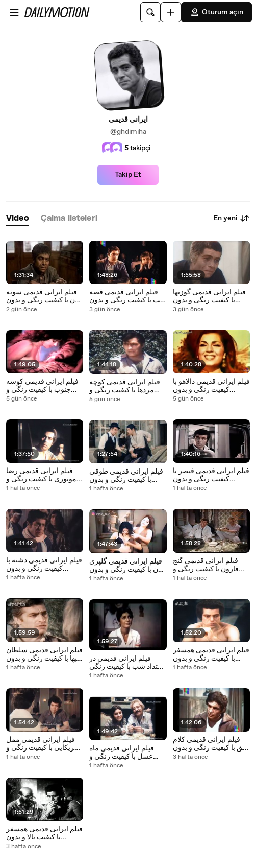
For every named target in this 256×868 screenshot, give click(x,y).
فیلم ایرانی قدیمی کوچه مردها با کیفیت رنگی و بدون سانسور (125, 386)
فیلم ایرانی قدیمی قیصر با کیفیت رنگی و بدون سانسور (211, 475)
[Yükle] (171, 12)
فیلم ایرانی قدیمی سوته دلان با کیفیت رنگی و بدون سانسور (44, 296)
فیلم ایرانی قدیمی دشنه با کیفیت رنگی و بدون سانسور (44, 565)
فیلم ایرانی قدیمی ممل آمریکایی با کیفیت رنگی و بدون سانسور (43, 744)
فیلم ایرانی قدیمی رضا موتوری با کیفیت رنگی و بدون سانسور (41, 475)
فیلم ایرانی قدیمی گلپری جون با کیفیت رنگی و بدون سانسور (128, 566)
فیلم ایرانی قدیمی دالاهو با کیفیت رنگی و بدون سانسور (211, 386)
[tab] (17, 218)
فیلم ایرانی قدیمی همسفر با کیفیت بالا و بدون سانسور (44, 833)
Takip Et (128, 175)
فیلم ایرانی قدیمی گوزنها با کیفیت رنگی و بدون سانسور (209, 296)
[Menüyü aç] (14, 12)
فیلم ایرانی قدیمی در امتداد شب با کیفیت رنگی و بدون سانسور (126, 663)
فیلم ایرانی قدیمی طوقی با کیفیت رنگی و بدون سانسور (126, 476)
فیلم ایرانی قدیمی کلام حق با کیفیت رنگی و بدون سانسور (210, 744)
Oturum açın (216, 12)
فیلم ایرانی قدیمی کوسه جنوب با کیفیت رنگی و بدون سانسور (42, 386)
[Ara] (150, 12)
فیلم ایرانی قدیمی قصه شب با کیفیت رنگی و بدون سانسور (128, 296)
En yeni (232, 218)
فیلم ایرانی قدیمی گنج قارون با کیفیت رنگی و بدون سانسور (206, 565)
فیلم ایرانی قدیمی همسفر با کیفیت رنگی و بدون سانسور (211, 654)
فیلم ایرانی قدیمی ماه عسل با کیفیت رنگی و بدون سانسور (122, 753)
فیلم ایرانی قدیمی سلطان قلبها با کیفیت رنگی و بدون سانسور (45, 654)
